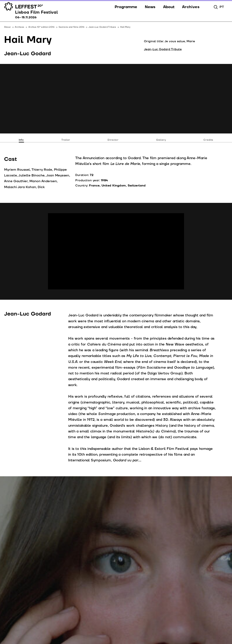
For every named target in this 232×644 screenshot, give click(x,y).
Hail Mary (125, 27)
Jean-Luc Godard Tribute (102, 27)
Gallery (161, 140)
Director (113, 140)
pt (222, 7)
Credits (208, 140)
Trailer (66, 140)
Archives (19, 27)
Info (21, 140)
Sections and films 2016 (71, 27)
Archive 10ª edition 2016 (41, 27)
